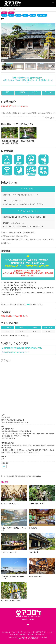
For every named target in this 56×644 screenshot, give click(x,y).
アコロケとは (6, 632)
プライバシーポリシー (34, 637)
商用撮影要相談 (36, 476)
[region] (28, 47)
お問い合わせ (14, 635)
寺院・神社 (33, 15)
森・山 (11, 15)
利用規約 (22, 635)
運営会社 (45, 637)
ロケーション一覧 (29, 632)
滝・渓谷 (18, 15)
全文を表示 (50, 118)
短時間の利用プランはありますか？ (17, 352)
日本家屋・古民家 (42, 15)
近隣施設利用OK (26, 476)
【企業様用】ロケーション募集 (16, 637)
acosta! (32, 619)
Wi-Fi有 (6, 476)
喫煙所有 (18, 476)
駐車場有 (12, 476)
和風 (25, 15)
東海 (11, 13)
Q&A (51, 632)
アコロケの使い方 (17, 632)
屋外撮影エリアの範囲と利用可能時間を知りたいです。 (23, 348)
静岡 (4, 13)
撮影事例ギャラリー (42, 632)
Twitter (28, 625)
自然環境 (4, 15)
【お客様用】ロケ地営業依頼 (35, 635)
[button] (4, 41)
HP (4, 466)
